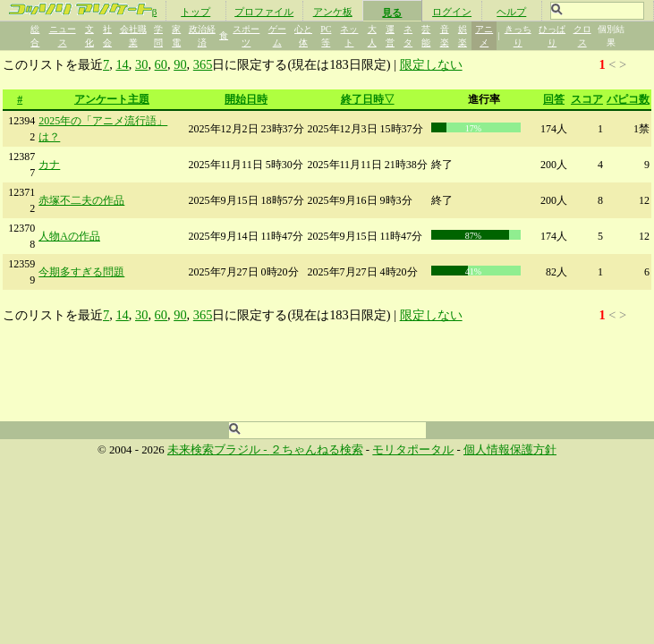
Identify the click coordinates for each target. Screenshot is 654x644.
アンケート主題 (112, 99)
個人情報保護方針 (510, 450)
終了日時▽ (368, 99)
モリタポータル (413, 450)
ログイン (452, 12)
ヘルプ (511, 12)
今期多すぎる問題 (81, 272)
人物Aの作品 (69, 236)
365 (203, 64)
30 (141, 64)
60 (161, 64)
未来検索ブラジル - (219, 450)
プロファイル (264, 12)
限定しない (431, 64)
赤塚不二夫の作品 (81, 200)
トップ (195, 12)
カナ (49, 165)
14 (122, 64)
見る (392, 13)
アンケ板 (333, 12)
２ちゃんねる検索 (317, 450)
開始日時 (246, 99)
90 (180, 64)
